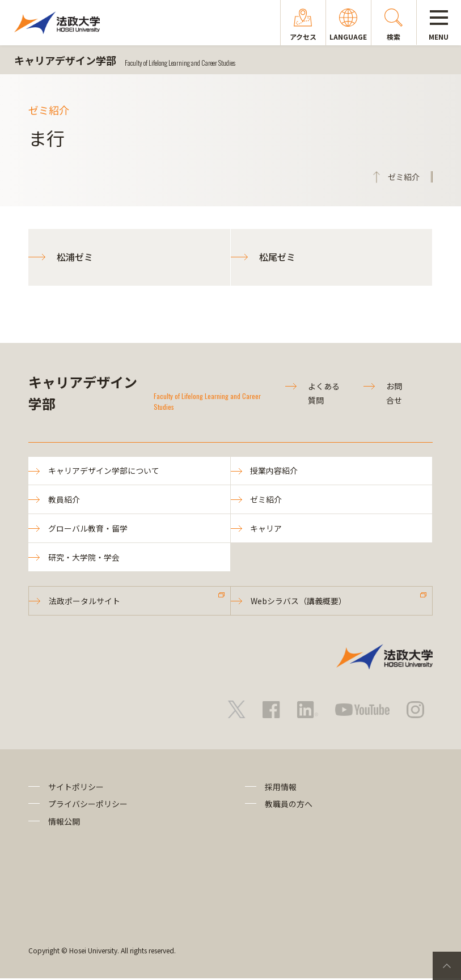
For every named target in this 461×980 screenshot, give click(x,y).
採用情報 (281, 788)
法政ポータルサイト (84, 602)
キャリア (267, 529)
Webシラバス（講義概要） (299, 602)
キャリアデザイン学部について (104, 471)
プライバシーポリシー (88, 805)
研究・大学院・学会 (84, 558)
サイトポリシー (76, 788)
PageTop (447, 966)
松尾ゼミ (277, 257)
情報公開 (64, 822)
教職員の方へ (289, 805)
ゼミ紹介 (267, 500)
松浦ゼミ (75, 257)
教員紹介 (64, 500)
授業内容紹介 (274, 471)
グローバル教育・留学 (88, 529)
